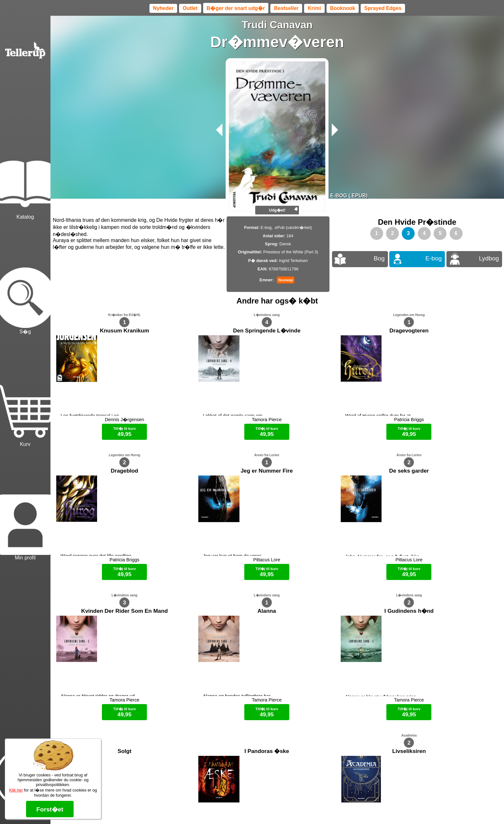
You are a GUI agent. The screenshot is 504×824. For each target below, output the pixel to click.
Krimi (314, 8)
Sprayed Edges (383, 8)
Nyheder (163, 8)
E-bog (433, 258)
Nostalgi (286, 280)
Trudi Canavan (277, 25)
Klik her (16, 790)
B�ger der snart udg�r (236, 8)
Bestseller (287, 8)
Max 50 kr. (260, 808)
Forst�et (50, 809)
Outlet (190, 8)
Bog (379, 258)
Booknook (343, 8)
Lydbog (489, 258)
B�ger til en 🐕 (288, 808)
